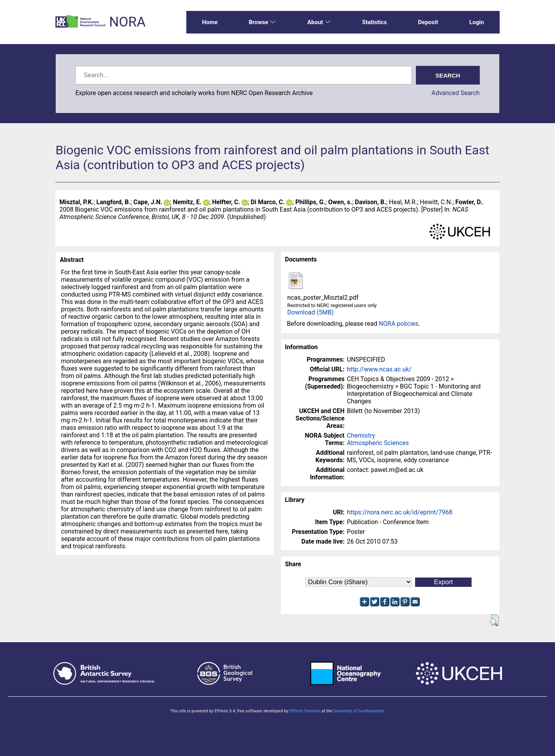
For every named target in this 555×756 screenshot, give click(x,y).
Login (477, 22)
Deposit (428, 22)
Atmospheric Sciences (378, 443)
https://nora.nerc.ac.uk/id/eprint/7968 (400, 512)
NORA (127, 22)
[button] (494, 620)
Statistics (375, 22)
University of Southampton (359, 711)
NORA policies (399, 324)
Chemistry (361, 435)
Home (210, 22)
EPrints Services (305, 711)
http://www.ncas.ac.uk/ (379, 369)
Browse (262, 22)
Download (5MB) (310, 312)
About (319, 22)
